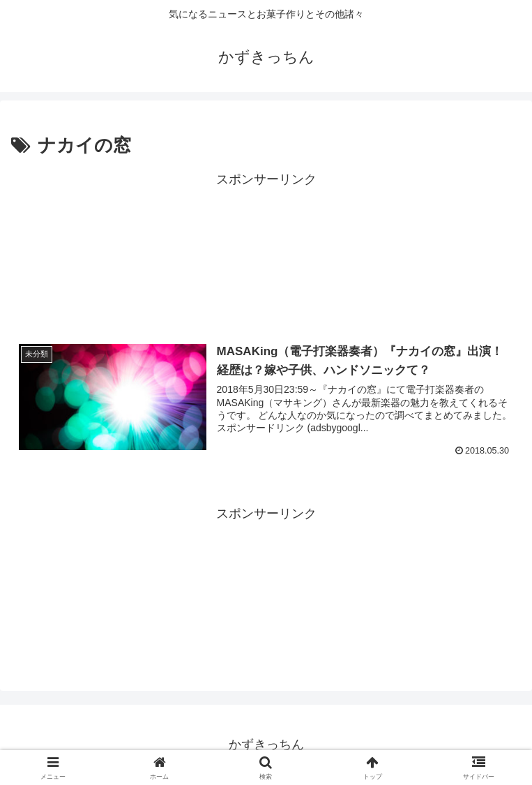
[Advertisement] (266, 252)
